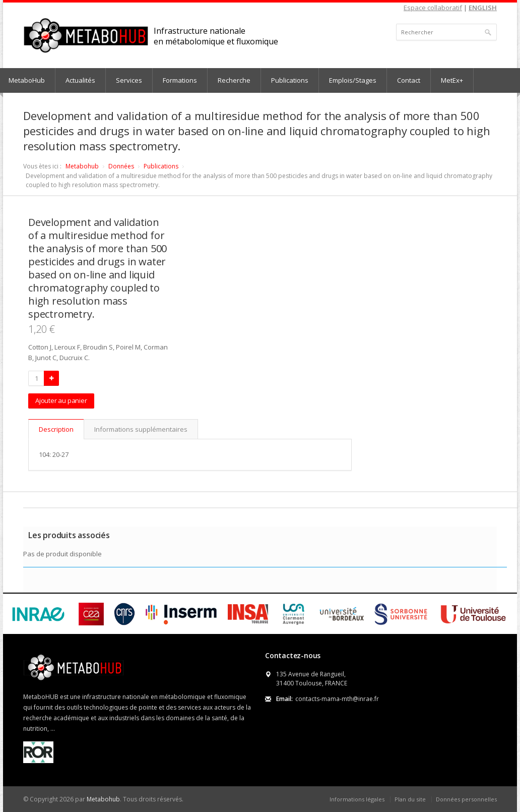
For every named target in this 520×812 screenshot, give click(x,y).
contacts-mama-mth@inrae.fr (337, 699)
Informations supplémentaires (141, 429)
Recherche (234, 80)
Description (56, 429)
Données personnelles (466, 799)
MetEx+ (452, 80)
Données (121, 166)
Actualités (80, 80)
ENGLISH (483, 8)
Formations (180, 80)
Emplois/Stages (353, 80)
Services (129, 80)
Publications (290, 80)
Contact (409, 80)
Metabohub (82, 166)
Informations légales (357, 799)
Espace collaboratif (433, 8)
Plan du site (410, 799)
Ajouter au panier (61, 400)
